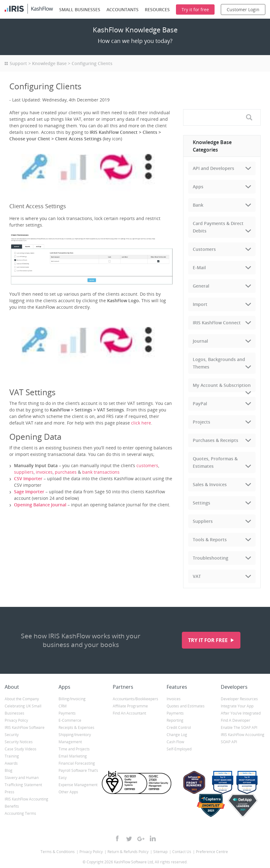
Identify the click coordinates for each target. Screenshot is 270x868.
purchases (66, 472)
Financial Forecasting (77, 763)
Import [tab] (200, 304)
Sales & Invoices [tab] (210, 484)
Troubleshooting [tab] (211, 558)
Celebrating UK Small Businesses (23, 710)
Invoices (174, 699)
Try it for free (208, 640)
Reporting (175, 720)
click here (141, 423)
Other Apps (68, 792)
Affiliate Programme (130, 706)
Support (18, 63)
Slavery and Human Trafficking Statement (23, 781)
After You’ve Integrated (241, 713)
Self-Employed (179, 749)
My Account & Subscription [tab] (222, 385)
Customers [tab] (204, 249)
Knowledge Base (49, 63)
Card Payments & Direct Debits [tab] (218, 227)
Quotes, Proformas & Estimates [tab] (215, 462)
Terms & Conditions (58, 852)
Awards (11, 763)
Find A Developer (236, 720)
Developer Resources (239, 699)
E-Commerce (70, 720)
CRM (63, 706)
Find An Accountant (129, 713)
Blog (9, 770)
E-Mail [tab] (199, 267)
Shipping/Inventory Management (75, 738)
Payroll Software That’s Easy (78, 774)
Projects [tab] (201, 422)
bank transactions (101, 472)
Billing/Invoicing (72, 699)
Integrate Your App (237, 706)
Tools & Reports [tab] (210, 540)
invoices (44, 472)
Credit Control (179, 727)
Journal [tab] (200, 341)
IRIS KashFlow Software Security (25, 731)
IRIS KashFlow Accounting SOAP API (243, 738)
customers (147, 465)
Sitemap (160, 852)
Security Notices (19, 742)
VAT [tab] (197, 576)
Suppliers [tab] (203, 521)
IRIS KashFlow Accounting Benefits (26, 803)
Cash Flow (175, 742)
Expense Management (78, 785)
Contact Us (182, 852)
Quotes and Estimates (186, 706)
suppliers (24, 472)
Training (12, 756)
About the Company (22, 699)
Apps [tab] (198, 187)
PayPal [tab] (200, 404)
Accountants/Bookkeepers (135, 699)
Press (9, 792)
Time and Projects (74, 749)
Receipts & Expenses (76, 727)
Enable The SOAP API (239, 727)
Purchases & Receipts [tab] (216, 440)
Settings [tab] (201, 503)
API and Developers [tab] (213, 168)
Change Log (177, 735)
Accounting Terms (20, 813)
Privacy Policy (16, 720)
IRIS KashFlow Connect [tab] (217, 323)
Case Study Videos (21, 749)
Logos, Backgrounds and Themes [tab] (219, 363)
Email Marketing (73, 756)
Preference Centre (212, 852)
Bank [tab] (198, 205)
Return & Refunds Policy (128, 852)
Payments (67, 713)
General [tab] (201, 286)
